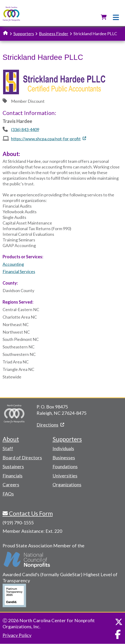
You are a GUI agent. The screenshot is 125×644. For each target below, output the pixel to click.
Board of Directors (22, 457)
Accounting (13, 264)
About (11, 439)
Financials (13, 476)
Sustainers (13, 466)
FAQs (8, 494)
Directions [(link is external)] (50, 425)
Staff (8, 448)
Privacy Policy (17, 635)
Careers (11, 484)
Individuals (63, 448)
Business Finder (54, 34)
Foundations (65, 466)
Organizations (67, 484)
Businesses (64, 457)
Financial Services (19, 271)
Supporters (24, 34)
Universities (65, 476)
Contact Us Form (30, 513)
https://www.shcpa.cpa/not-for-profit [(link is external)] (49, 139)
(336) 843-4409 (25, 130)
